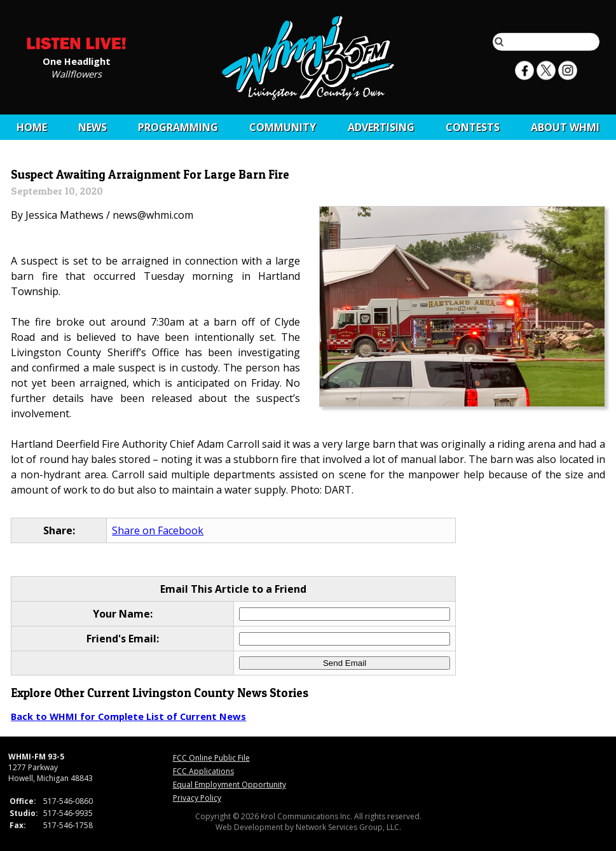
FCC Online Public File (211, 758)
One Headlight (77, 60)
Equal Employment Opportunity (229, 785)
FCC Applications (203, 771)
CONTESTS (473, 127)
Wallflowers (76, 73)
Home (32, 127)
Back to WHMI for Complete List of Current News (128, 716)
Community (283, 127)
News (92, 127)
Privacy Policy (197, 798)
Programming (178, 127)
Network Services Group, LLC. (348, 827)
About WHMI (565, 127)
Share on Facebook (158, 530)
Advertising (381, 127)
